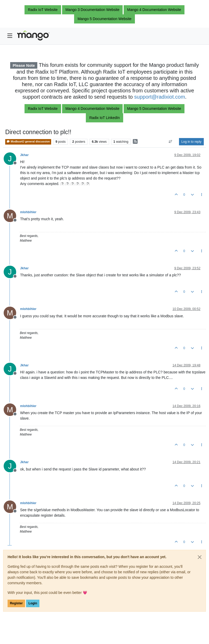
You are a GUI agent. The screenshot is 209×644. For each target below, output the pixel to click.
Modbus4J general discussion (28, 142)
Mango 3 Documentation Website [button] (92, 10)
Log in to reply (191, 142)
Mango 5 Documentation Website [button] (105, 19)
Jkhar (24, 155)
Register (16, 603)
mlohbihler (28, 212)
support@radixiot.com (160, 97)
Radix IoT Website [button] (43, 10)
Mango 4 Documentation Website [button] (154, 10)
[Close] (200, 557)
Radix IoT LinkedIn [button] (104, 118)
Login (33, 603)
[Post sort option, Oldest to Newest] (171, 142)
